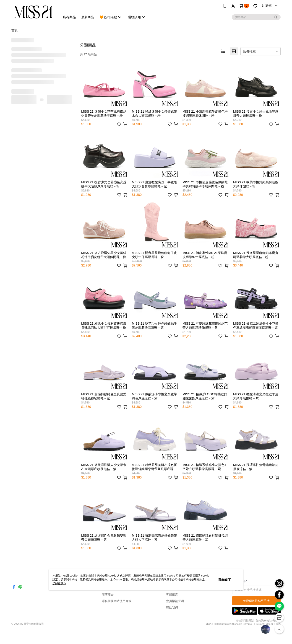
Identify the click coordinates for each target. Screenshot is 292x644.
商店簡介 (108, 595)
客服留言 (172, 595)
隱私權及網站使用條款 (117, 601)
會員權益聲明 (175, 601)
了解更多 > (59, 583)
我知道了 (225, 580)
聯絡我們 (172, 608)
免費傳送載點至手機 (256, 601)
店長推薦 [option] (249, 51)
